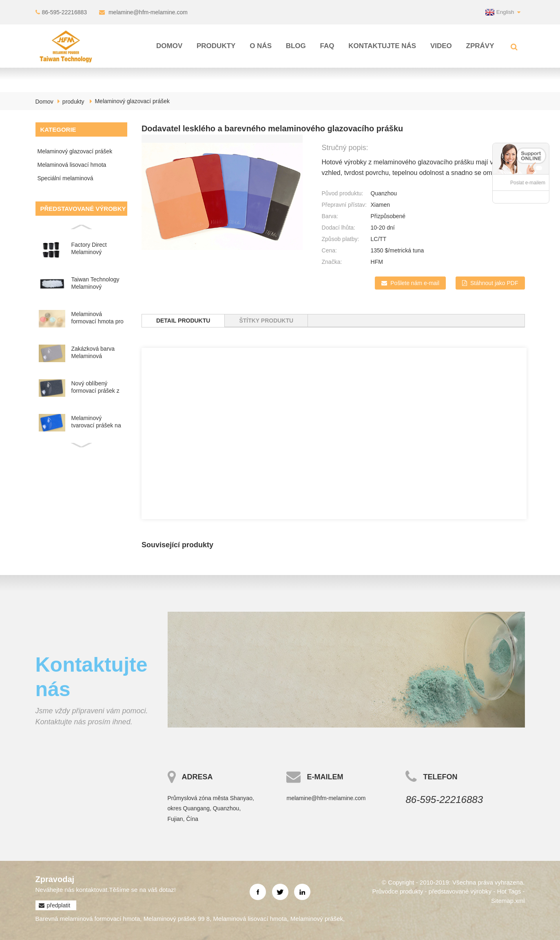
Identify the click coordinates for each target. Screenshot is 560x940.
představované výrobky (460, 891)
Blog (296, 46)
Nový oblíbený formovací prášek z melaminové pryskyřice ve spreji (96, 387)
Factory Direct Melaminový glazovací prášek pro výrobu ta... (93, 249)
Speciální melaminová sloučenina (65, 180)
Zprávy (480, 46)
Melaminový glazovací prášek (132, 101)
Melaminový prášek (317, 919)
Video (441, 46)
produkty (216, 46)
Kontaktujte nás (382, 46)
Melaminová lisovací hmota (72, 165)
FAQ (327, 46)
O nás (261, 46)
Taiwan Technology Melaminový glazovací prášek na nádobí (97, 283)
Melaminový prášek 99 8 (177, 919)
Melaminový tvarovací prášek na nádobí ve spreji (96, 422)
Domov (169, 46)
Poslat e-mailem (528, 183)
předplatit (59, 905)
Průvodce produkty (397, 891)
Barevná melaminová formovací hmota (88, 919)
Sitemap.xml (508, 901)
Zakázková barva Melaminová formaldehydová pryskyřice (93, 353)
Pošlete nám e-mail (415, 283)
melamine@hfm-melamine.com (148, 12)
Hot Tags (509, 891)
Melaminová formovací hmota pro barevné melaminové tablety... (97, 318)
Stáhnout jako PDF (494, 283)
